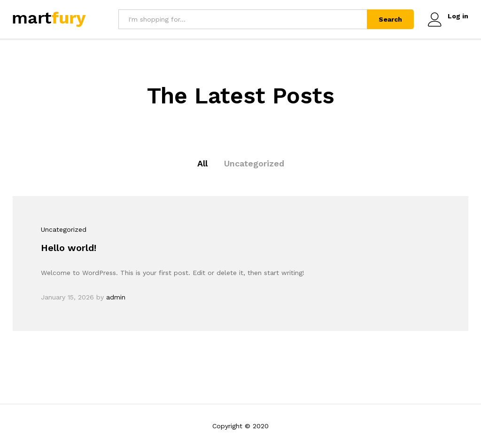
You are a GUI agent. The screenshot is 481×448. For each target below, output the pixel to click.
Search (390, 19)
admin (116, 297)
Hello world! (69, 248)
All (202, 163)
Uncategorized (254, 163)
